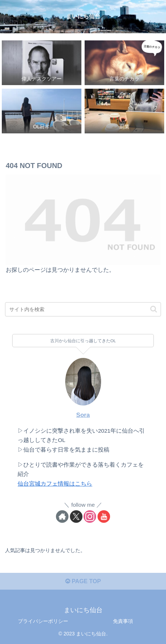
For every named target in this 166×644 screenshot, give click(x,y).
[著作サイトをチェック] (62, 517)
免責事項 (123, 621)
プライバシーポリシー (43, 621)
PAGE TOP (83, 581)
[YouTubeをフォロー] (104, 517)
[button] (154, 309)
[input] (83, 309)
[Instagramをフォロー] (90, 517)
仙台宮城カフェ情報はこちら (55, 484)
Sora (83, 415)
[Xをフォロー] (76, 517)
